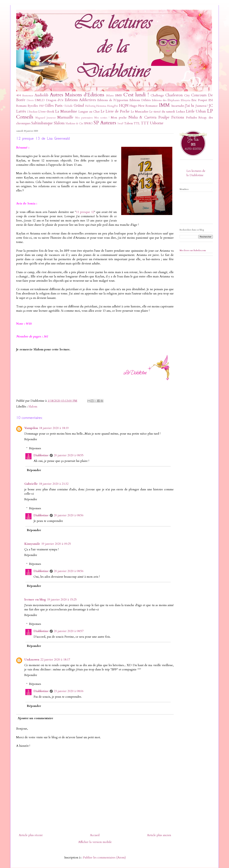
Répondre (31, 439)
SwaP (120, 124)
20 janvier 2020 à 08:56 (69, 515)
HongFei (113, 106)
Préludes (191, 118)
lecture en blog (35, 600)
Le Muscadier (140, 112)
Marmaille (65, 117)
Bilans (110, 95)
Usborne (157, 123)
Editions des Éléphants (166, 100)
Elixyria (186, 100)
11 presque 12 (85, 212)
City (187, 95)
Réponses (35, 448)
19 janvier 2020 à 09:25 (56, 544)
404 (18, 95)
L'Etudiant (32, 112)
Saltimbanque (42, 123)
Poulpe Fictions (171, 117)
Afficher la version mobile (95, 842)
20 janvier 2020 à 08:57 (69, 631)
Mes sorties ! (102, 118)
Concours (199, 95)
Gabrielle (31, 484)
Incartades (178, 106)
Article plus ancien (159, 835)
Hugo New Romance (144, 106)
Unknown (32, 660)
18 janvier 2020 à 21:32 (54, 484)
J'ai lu (190, 106)
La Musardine (66, 111)
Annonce (28, 95)
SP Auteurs (105, 123)
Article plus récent (31, 835)
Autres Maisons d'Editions (77, 95)
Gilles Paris (54, 106)
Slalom (59, 123)
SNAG (88, 123)
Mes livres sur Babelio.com (193, 250)
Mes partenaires (84, 118)
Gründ (79, 106)
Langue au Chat (89, 112)
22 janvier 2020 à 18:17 (55, 660)
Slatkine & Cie (74, 123)
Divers (30, 100)
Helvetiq (90, 106)
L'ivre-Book (46, 112)
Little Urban (196, 111)
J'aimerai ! (202, 106)
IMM (164, 105)
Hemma (101, 106)
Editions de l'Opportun (113, 100)
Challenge (157, 95)
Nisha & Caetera (143, 117)
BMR (119, 95)
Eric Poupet (199, 100)
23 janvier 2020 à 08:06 (69, 691)
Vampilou (31, 428)
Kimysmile (32, 544)
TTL (137, 123)
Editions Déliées (140, 100)
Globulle (68, 106)
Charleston (174, 95)
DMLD (40, 100)
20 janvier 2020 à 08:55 (69, 455)
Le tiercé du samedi (162, 112)
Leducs (181, 112)
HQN (124, 106)
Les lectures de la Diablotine (196, 173)
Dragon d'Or (55, 100)
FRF (42, 106)
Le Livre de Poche (115, 111)
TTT (145, 123)
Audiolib (41, 95)
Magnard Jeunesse (46, 118)
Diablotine (41, 455)
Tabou (128, 123)
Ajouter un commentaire (35, 718)
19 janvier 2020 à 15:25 (62, 600)
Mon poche (119, 118)
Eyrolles (33, 106)
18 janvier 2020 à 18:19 (54, 428)
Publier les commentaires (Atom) (104, 858)
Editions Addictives (80, 100)
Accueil (95, 835)
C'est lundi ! (136, 95)
